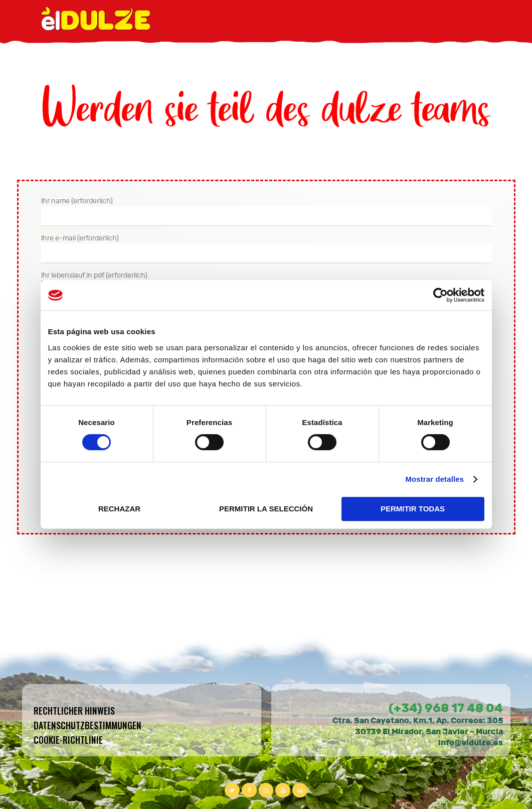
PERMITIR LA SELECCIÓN (266, 509)
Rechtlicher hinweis (74, 711)
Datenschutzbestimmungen (87, 725)
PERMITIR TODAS (413, 509)
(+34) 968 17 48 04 (446, 708)
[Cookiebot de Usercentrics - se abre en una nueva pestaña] (440, 295)
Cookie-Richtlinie (68, 740)
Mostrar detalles (434, 479)
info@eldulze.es (471, 743)
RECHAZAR (119, 509)
